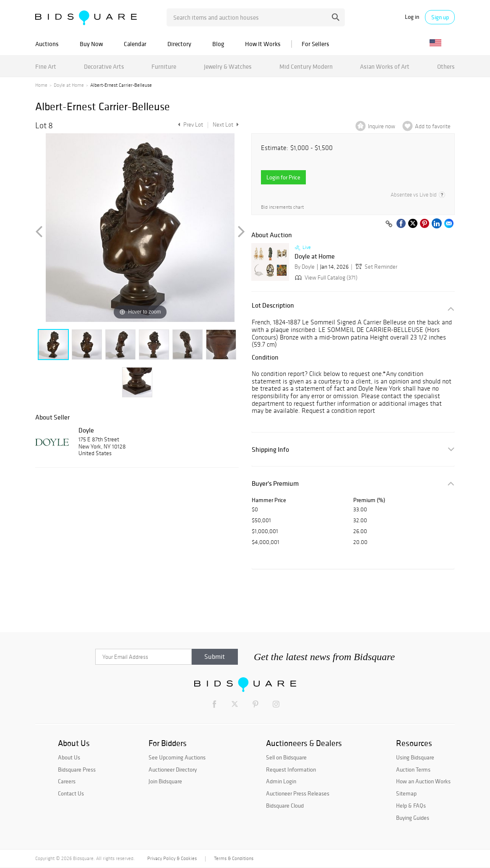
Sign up (440, 17)
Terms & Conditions (234, 858)
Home (41, 85)
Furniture (164, 66)
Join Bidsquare (165, 781)
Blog (218, 44)
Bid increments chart (282, 207)
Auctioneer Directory (173, 770)
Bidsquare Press (77, 770)
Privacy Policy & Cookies (172, 858)
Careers (67, 781)
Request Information (291, 770)
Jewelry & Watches (228, 66)
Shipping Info (270, 450)
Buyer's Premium (275, 483)
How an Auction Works (423, 781)
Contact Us (71, 793)
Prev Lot (189, 125)
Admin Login (281, 781)
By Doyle (305, 267)
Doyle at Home (69, 85)
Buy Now (91, 44)
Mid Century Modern (306, 66)
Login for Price (283, 177)
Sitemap (406, 793)
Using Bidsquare (415, 757)
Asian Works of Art (385, 66)
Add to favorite (433, 126)
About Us (69, 757)
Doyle (86, 430)
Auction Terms (413, 770)
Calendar (135, 44)
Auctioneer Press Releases (298, 793)
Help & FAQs (411, 806)
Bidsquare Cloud (285, 806)
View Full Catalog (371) (325, 278)
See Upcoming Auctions (177, 757)
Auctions (47, 44)
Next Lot (226, 125)
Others (446, 66)
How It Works (263, 44)
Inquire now (382, 126)
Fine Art (46, 66)
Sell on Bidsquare (286, 757)
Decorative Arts (104, 66)
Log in (412, 17)
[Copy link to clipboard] (389, 224)
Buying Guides (413, 818)
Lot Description (273, 305)
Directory (179, 44)
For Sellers (315, 44)
